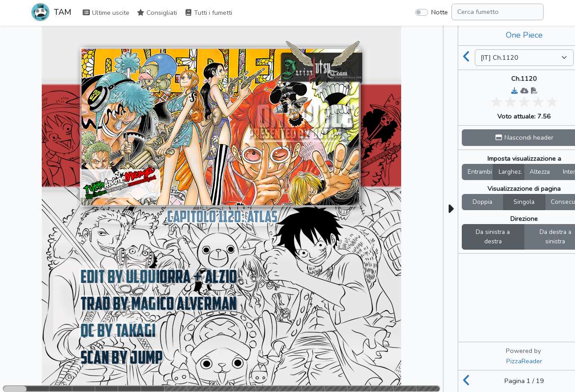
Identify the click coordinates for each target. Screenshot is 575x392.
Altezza (540, 172)
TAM (51, 13)
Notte (440, 12)
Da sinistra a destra (493, 237)
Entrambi (480, 172)
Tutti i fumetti (208, 13)
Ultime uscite (106, 13)
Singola (524, 202)
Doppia (482, 202)
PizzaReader (524, 361)
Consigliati (157, 13)
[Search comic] (498, 12)
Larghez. (510, 172)
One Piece (524, 35)
